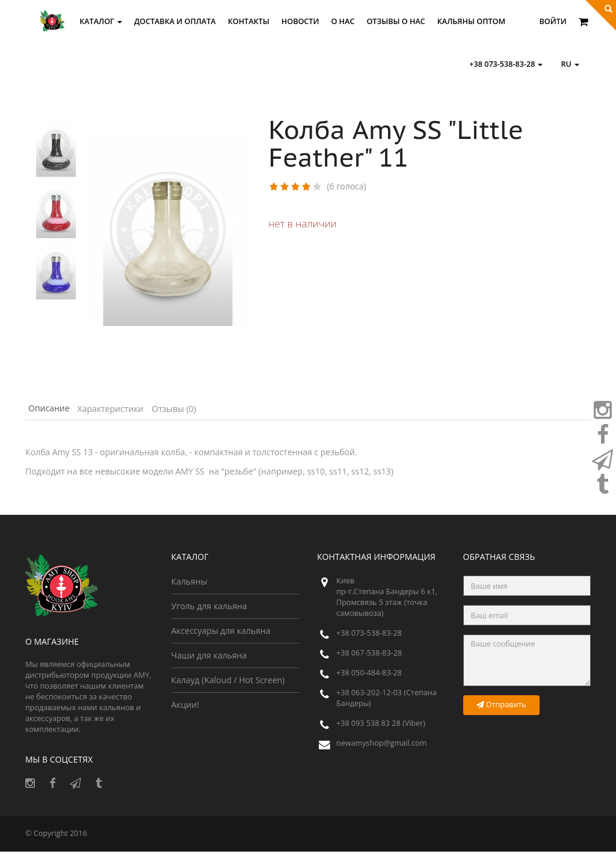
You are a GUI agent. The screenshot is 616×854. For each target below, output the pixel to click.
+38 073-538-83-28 (506, 64)
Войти (553, 21)
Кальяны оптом (471, 21)
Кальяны (189, 584)
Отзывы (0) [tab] (205, 410)
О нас (343, 21)
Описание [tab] (56, 410)
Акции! (185, 707)
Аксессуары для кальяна (221, 633)
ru (570, 64)
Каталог (101, 21)
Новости (300, 21)
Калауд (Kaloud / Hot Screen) (228, 682)
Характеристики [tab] (130, 410)
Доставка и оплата (175, 21)
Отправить (501, 707)
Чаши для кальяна (209, 658)
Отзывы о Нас (396, 21)
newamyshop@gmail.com (381, 745)
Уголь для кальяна (209, 608)
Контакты (249, 21)
